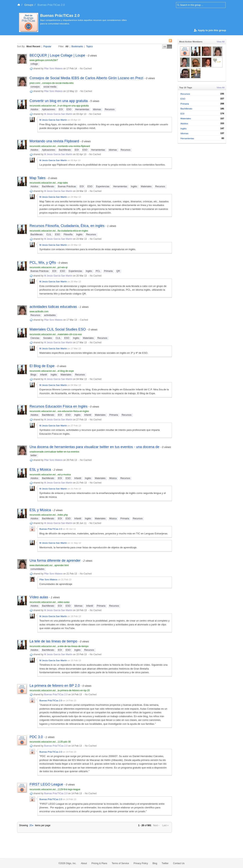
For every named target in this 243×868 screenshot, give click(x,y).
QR (118, 271)
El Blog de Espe (42, 366)
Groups (29, 5)
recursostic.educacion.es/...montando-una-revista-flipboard (60, 146)
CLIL (49, 234)
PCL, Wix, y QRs (43, 263)
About (84, 863)
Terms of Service (120, 863)
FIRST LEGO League (46, 784)
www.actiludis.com (39, 312)
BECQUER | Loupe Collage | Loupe (57, 55)
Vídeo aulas (39, 597)
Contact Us (179, 863)
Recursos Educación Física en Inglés (59, 406)
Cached (84, 320)
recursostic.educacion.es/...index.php (49, 515)
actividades (50, 315)
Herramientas (82, 109)
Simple (165, 47)
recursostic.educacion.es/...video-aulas (50, 602)
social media (50, 87)
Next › (156, 825)
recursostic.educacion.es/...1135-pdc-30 (50, 742)
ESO (69, 109)
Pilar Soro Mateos (53, 69)
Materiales (146, 186)
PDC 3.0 (36, 737)
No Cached (86, 69)
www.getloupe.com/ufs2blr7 (44, 60)
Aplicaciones (49, 109)
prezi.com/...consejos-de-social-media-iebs (52, 83)
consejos (35, 87)
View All (221, 42)
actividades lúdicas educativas (53, 307)
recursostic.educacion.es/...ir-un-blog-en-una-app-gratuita (59, 106)
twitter (34, 455)
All (67, 46)
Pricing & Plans (99, 863)
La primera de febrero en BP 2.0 (55, 686)
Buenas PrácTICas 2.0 (60, 15)
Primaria (108, 271)
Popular (47, 46)
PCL (98, 271)
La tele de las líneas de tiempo (54, 641)
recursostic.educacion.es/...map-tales (49, 183)
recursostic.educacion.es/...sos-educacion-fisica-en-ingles (59, 411)
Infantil (43, 375)
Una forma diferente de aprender (55, 561)
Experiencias (103, 186)
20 (31, 825)
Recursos (110, 109)
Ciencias (35, 338)
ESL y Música (40, 470)
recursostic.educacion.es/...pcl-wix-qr (49, 267)
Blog (155, 863)
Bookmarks (77, 46)
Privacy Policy (141, 863)
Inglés (134, 186)
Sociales (48, 338)
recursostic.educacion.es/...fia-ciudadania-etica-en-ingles (59, 231)
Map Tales (38, 178)
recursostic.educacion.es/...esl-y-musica (50, 475)
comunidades (37, 569)
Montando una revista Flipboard (54, 141)
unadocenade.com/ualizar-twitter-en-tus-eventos (55, 452)
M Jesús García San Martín (58, 114)
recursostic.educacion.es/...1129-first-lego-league (55, 789)
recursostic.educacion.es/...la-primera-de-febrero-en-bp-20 (60, 690)
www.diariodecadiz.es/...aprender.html (49, 565)
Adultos (34, 109)
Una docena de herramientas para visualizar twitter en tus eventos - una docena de (94, 447)
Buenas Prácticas (67, 186)
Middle (170, 47)
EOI (61, 109)
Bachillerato (65, 150)
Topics (89, 46)
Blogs (33, 375)
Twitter (165, 863)
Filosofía (68, 234)
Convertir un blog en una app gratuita (59, 101)
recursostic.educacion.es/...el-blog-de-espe (52, 371)
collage (34, 64)
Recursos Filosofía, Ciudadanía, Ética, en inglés (67, 226)
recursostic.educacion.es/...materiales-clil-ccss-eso (56, 334)
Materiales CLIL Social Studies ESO (58, 329)
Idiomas (97, 109)
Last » (165, 825)
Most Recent (33, 46)
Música (113, 478)
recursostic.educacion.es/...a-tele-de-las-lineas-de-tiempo (59, 646)
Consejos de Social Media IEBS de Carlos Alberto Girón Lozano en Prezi (86, 78)
